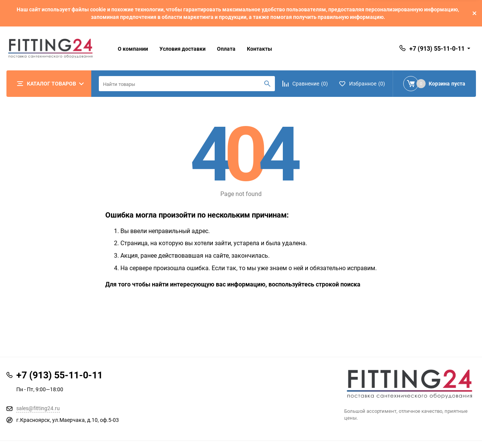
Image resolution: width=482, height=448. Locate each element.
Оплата (226, 49)
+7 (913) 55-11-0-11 (437, 48)
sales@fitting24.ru (38, 408)
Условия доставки (183, 49)
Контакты (260, 49)
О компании (133, 49)
